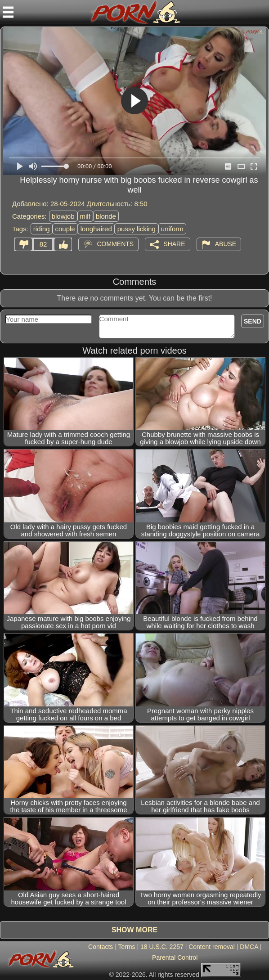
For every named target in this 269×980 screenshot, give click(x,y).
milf (85, 216)
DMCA (249, 947)
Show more (134, 930)
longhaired (96, 229)
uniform (172, 229)
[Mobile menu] (8, 12)
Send (253, 321)
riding (42, 229)
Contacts (101, 947)
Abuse (226, 244)
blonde (106, 216)
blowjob (63, 216)
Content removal (212, 947)
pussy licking (137, 229)
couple (65, 229)
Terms (126, 947)
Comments (115, 244)
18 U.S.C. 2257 (162, 947)
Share (174, 244)
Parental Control (175, 958)
